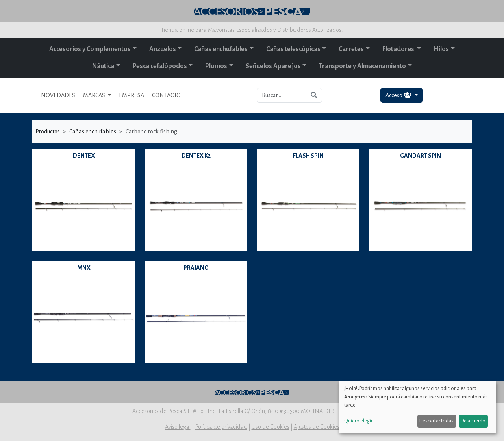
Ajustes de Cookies (317, 427)
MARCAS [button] (95, 95)
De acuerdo (473, 421)
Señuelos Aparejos (273, 66)
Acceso (399, 95)
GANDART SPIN (421, 156)
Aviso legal (178, 427)
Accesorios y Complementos (90, 49)
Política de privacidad (221, 427)
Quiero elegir (358, 421)
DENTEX (84, 156)
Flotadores (399, 49)
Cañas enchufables (221, 49)
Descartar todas (436, 421)
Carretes (351, 49)
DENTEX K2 (196, 156)
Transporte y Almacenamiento (362, 66)
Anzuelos (163, 49)
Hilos (441, 49)
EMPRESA (132, 95)
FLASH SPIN (308, 156)
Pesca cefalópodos (160, 66)
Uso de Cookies (271, 427)
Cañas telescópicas (293, 49)
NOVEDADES (58, 95)
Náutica (103, 66)
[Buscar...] (281, 95)
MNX (84, 268)
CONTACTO (166, 95)
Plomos (216, 66)
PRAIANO (196, 268)
